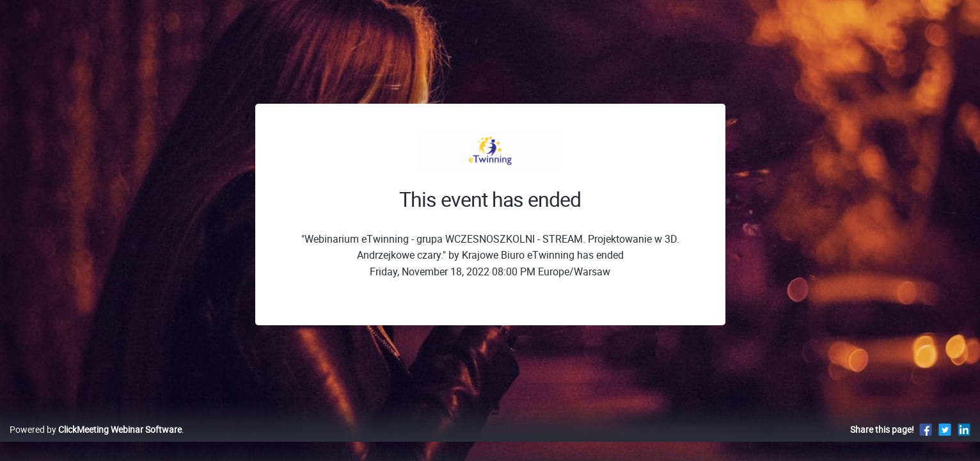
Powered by (96, 443)
